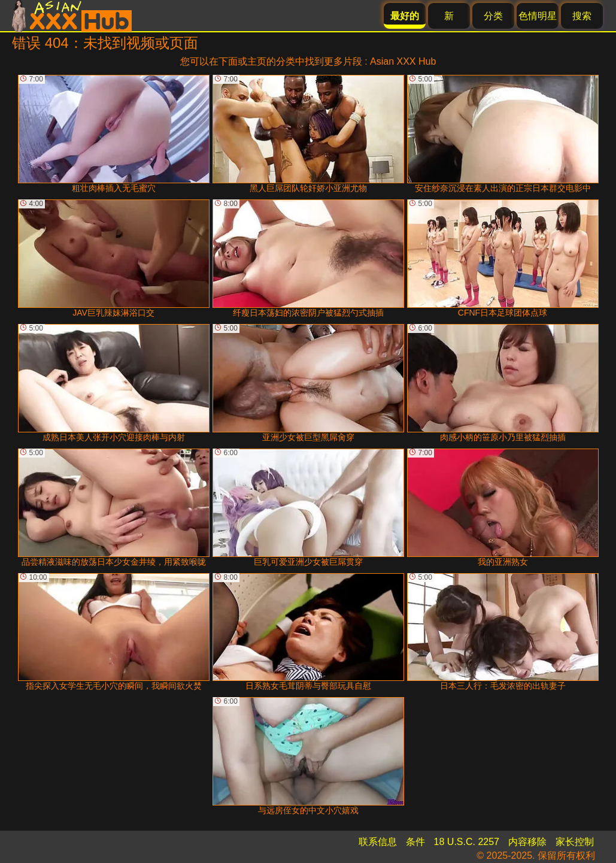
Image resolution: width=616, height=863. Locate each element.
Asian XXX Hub (403, 61)
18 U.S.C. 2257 (467, 842)
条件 (415, 842)
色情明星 (538, 16)
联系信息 (378, 842)
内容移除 (527, 842)
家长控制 (575, 842)
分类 (493, 16)
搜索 (582, 16)
